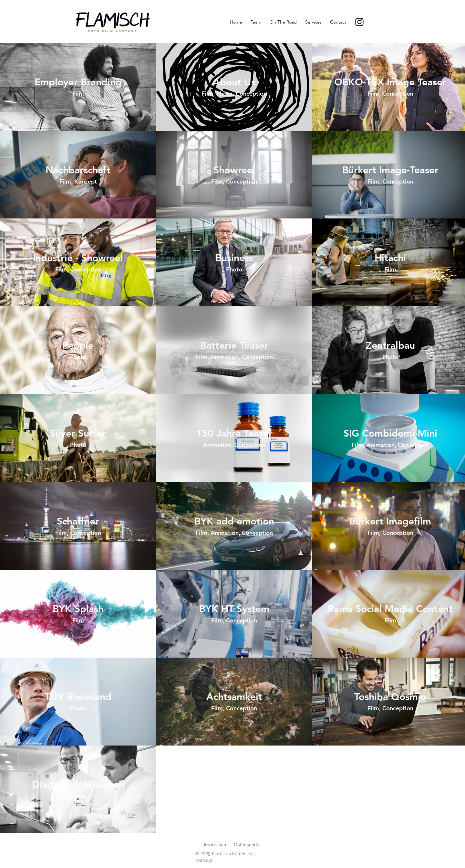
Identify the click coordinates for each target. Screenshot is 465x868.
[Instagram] (359, 22)
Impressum (216, 845)
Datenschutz (247, 845)
